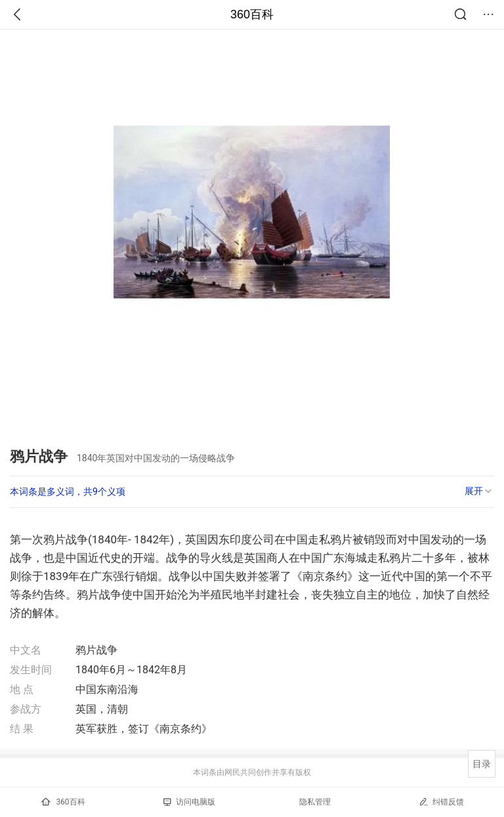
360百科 (252, 14)
